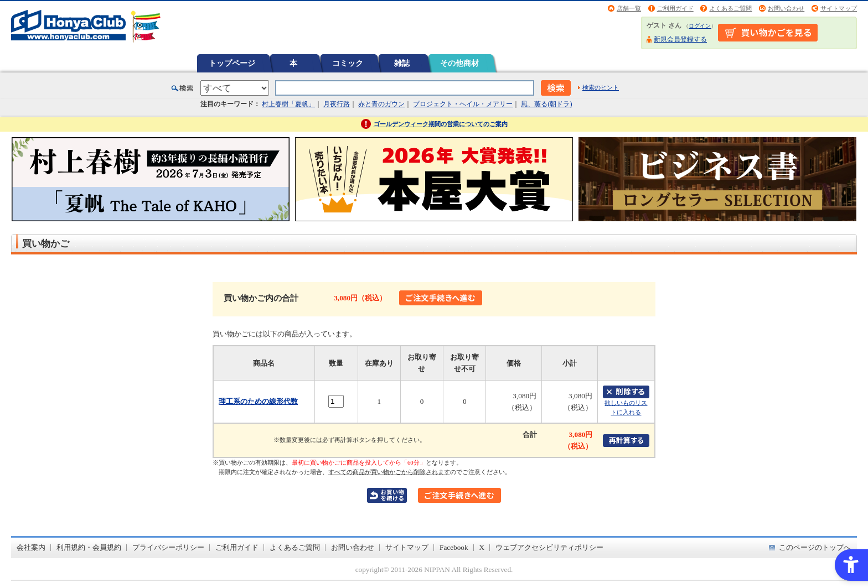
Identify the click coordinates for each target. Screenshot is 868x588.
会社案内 (31, 547)
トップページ (232, 63)
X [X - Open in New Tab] (482, 547)
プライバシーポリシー (168, 547)
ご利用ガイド (675, 8)
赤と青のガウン (381, 104)
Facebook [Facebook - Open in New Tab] (454, 547)
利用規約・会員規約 (89, 547)
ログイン (700, 26)
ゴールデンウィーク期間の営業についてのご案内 (441, 124)
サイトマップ (839, 8)
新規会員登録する (680, 39)
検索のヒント (601, 87)
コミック (348, 63)
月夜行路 (337, 104)
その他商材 (459, 63)
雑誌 (402, 63)
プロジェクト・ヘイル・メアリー (463, 104)
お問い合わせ (786, 8)
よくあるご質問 (730, 8)
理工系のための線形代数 (258, 401)
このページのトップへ (815, 547)
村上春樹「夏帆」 (288, 104)
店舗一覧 (629, 8)
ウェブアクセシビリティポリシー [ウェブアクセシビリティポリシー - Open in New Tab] (549, 547)
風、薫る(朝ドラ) (546, 104)
